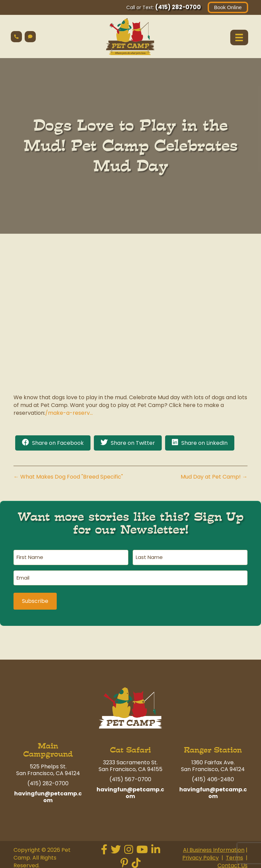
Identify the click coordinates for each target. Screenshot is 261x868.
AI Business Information (214, 847)
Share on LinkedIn (204, 443)
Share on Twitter (133, 443)
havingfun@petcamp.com (48, 794)
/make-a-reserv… (69, 413)
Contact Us (232, 862)
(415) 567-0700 (130, 776)
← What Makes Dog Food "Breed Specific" (68, 477)
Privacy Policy (201, 855)
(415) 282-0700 (177, 7)
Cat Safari (130, 747)
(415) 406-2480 (213, 776)
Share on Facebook (58, 443)
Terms (234, 855)
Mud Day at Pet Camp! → (214, 477)
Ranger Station (213, 747)
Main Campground (48, 747)
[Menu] (239, 37)
